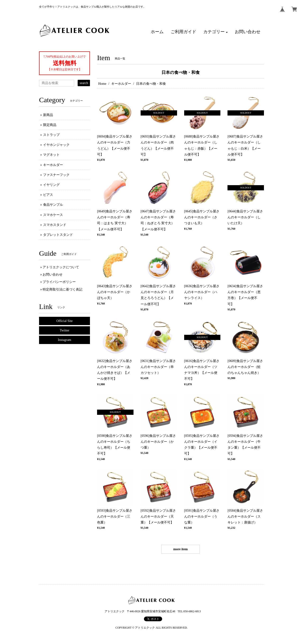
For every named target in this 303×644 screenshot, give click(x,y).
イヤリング (51, 185)
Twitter (64, 330)
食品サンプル (53, 205)
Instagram (65, 340)
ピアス (48, 195)
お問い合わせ (53, 275)
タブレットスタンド (58, 235)
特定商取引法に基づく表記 (62, 289)
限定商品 (50, 125)
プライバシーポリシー (59, 282)
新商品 (48, 115)
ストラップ (51, 135)
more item (180, 549)
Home (102, 84)
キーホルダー (121, 84)
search (84, 83)
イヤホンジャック (56, 145)
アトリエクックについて (61, 267)
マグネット (51, 155)
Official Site (65, 321)
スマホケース (53, 215)
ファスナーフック (56, 175)
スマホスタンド (55, 225)
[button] (216, 32)
